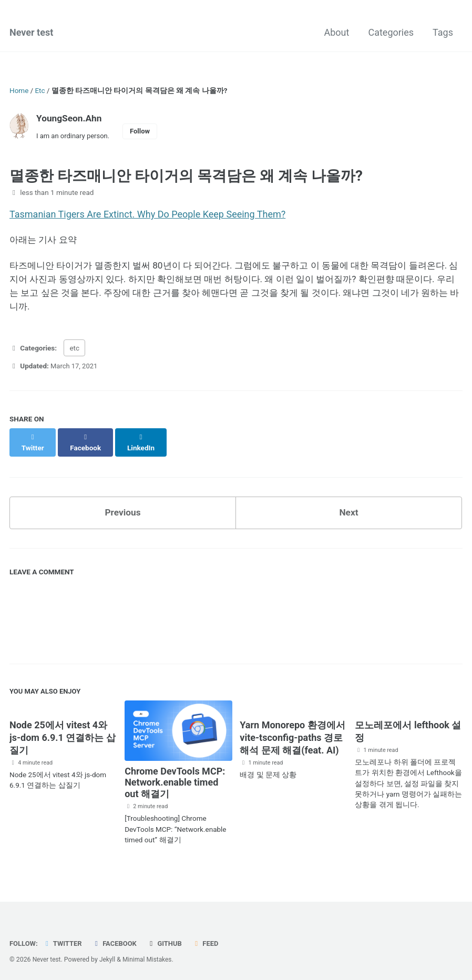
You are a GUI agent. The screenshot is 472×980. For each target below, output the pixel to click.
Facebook (118, 940)
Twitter (64, 940)
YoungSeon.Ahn (70, 118)
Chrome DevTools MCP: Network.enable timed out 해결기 (175, 779)
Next (349, 508)
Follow (143, 132)
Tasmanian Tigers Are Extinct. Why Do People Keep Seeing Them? (147, 216)
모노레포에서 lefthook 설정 (408, 729)
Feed (211, 940)
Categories (391, 33)
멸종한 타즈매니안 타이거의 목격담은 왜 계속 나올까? (186, 177)
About (337, 33)
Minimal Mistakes (150, 956)
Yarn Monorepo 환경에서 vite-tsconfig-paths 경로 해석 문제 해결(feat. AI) (292, 735)
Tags (443, 33)
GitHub (169, 940)
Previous (123, 508)
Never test (31, 33)
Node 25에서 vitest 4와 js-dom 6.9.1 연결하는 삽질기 (63, 735)
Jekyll (109, 956)
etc (74, 353)
